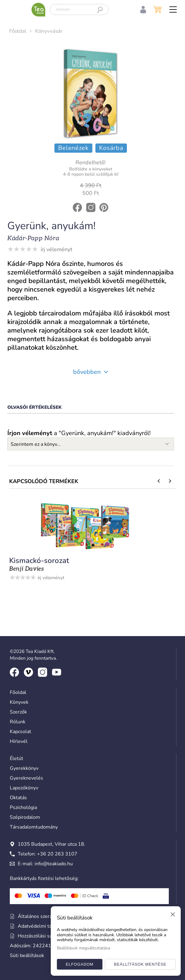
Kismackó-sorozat (39, 561)
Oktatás (18, 798)
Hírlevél (19, 741)
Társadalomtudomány (34, 827)
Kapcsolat (20, 732)
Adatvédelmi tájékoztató (41, 926)
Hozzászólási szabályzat (40, 936)
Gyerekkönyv (24, 768)
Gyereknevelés (26, 778)
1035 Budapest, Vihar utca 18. (48, 844)
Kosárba (111, 148)
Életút (17, 758)
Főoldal (18, 31)
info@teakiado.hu (54, 864)
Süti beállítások (27, 956)
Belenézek (73, 148)
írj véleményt (56, 249)
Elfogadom (80, 964)
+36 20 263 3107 (57, 854)
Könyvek (19, 702)
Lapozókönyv (24, 788)
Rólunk (18, 722)
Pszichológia (23, 807)
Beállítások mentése (140, 964)
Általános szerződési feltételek (48, 916)
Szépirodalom (25, 817)
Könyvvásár (49, 31)
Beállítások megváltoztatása (83, 948)
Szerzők (18, 712)
